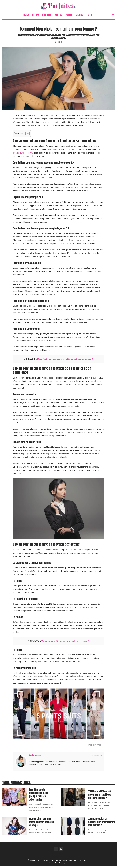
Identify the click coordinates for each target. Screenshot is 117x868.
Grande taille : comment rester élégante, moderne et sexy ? (43, 823)
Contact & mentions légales (58, 865)
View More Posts (96, 755)
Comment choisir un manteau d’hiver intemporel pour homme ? (100, 823)
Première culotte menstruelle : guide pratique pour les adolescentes (39, 794)
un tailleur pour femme (24, 153)
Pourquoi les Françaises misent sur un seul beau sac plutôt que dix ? (100, 794)
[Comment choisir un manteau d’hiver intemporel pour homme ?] (73, 826)
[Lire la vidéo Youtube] (59, 714)
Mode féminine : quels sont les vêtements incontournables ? (65, 359)
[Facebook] (56, 851)
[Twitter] (61, 851)
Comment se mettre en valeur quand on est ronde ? (65, 641)
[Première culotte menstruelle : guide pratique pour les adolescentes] (15, 797)
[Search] (113, 16)
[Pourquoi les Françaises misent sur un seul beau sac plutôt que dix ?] (73, 797)
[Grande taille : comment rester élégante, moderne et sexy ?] (15, 826)
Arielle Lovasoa (35, 755)
